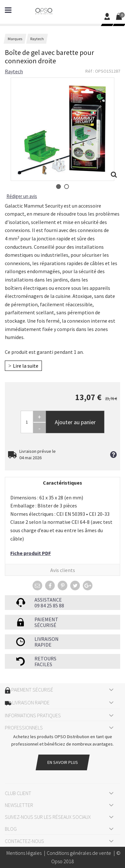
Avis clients (63, 570)
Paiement (46, 619)
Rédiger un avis (22, 196)
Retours (45, 658)
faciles (43, 664)
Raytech (14, 71)
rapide (43, 645)
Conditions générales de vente (79, 853)
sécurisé (45, 625)
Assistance (48, 600)
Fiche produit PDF (31, 553)
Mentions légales (24, 853)
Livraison (47, 639)
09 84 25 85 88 (49, 605)
